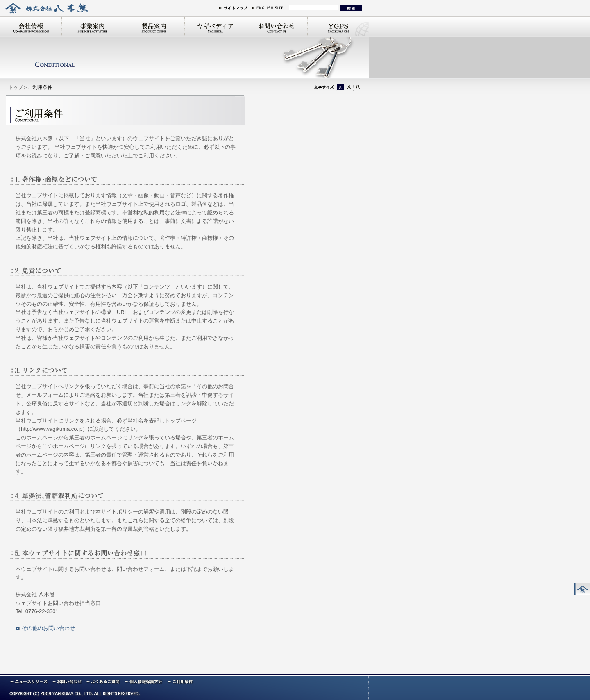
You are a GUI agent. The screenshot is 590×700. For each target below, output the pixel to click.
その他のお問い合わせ (48, 628)
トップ (16, 87)
